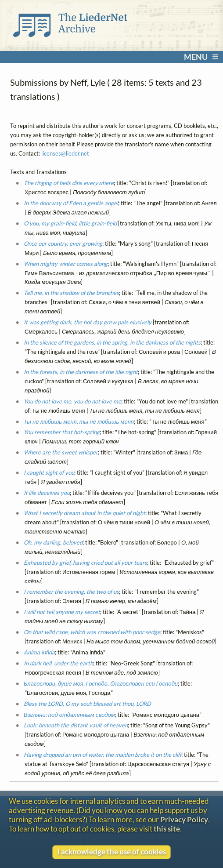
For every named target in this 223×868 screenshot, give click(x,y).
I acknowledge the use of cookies (112, 852)
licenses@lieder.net (65, 153)
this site (167, 829)
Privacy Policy (184, 819)
